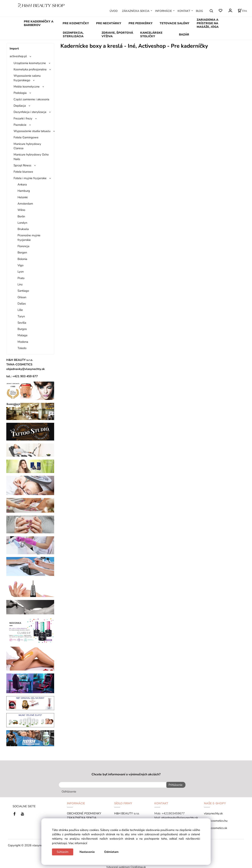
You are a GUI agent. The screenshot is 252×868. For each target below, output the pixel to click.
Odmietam (111, 852)
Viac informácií (78, 843)
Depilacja (20, 106)
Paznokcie (20, 125)
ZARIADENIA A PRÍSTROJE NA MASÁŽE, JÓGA (208, 23)
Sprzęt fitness (22, 165)
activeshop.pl (18, 56)
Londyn (22, 223)
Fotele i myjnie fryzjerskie (30, 178)
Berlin (21, 216)
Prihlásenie (174, 785)
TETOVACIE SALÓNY (175, 23)
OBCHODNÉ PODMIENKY (84, 812)
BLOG (199, 11)
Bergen (22, 252)
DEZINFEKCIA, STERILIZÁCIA (73, 34)
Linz (20, 284)
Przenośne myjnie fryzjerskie (29, 237)
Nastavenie (87, 852)
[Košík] (242, 11)
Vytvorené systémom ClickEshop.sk (126, 866)
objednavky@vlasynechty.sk (180, 817)
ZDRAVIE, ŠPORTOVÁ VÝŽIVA (117, 34)
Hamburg (24, 191)
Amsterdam (25, 204)
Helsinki (23, 197)
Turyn (21, 316)
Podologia (20, 93)
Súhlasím (63, 852)
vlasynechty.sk (213, 812)
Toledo (22, 348)
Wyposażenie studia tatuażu (32, 131)
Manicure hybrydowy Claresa (27, 146)
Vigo (20, 265)
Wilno (21, 210)
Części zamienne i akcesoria (31, 99)
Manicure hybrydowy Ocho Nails (31, 157)
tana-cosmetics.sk (215, 827)
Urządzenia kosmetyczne (30, 63)
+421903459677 (173, 812)
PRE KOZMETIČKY (76, 23)
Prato (21, 278)
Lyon (21, 272)
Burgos (22, 329)
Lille (20, 310)
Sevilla (22, 323)
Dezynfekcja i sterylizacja (30, 112)
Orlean (22, 297)
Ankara (22, 184)
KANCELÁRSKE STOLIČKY (151, 34)
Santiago (23, 291)
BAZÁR (184, 34)
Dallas (22, 304)
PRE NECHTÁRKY (109, 23)
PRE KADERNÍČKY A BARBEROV (39, 23)
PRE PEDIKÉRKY (141, 23)
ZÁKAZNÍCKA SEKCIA (136, 11)
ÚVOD (114, 11)
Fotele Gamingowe (26, 137)
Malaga (22, 335)
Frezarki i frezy (23, 118)
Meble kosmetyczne (27, 87)
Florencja (23, 246)
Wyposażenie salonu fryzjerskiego (27, 78)
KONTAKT (184, 11)
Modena (23, 342)
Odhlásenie (69, 791)
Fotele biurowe (23, 172)
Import (14, 48)
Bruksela (23, 229)
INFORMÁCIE (164, 11)
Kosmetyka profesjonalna (30, 69)
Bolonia (22, 259)
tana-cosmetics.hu (216, 820)
